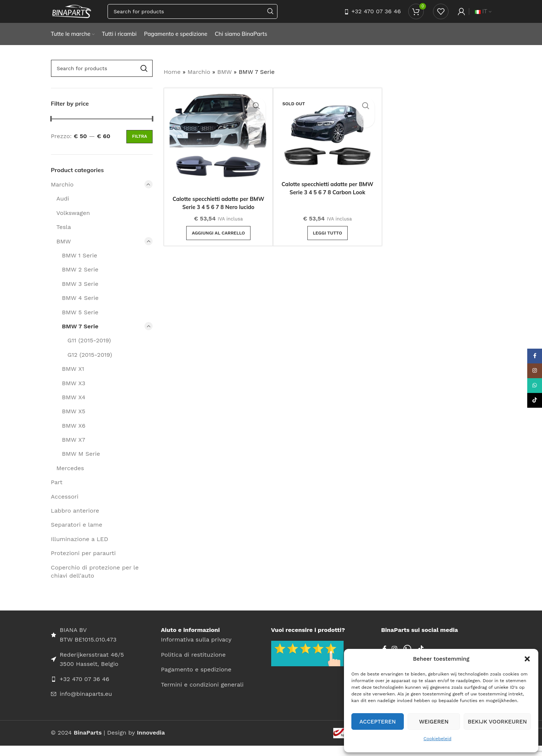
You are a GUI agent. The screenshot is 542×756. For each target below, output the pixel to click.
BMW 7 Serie (80, 337)
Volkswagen (73, 223)
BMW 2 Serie (80, 280)
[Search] (204, 17)
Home (172, 82)
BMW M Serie (81, 464)
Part (57, 492)
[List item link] (106, 689)
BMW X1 (73, 379)
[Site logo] (83, 16)
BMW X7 (74, 450)
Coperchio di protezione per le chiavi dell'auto (95, 581)
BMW (64, 251)
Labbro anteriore (75, 521)
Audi (63, 209)
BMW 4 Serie (80, 308)
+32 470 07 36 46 (376, 16)
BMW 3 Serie (80, 294)
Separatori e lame (77, 535)
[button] (527, 659)
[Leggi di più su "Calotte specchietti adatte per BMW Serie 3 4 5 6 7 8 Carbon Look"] (328, 243)
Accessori (65, 507)
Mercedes (70, 478)
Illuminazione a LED (80, 549)
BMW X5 (74, 422)
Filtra (139, 147)
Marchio (62, 195)
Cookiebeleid (437, 739)
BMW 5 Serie (80, 322)
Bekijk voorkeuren (497, 722)
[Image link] (308, 663)
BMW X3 (74, 393)
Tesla (64, 237)
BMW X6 (74, 436)
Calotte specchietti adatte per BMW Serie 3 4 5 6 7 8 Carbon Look (327, 203)
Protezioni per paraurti (83, 563)
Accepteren (378, 722)
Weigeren (434, 722)
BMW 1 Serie (80, 266)
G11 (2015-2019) (89, 351)
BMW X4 (74, 408)
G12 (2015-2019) (90, 365)
